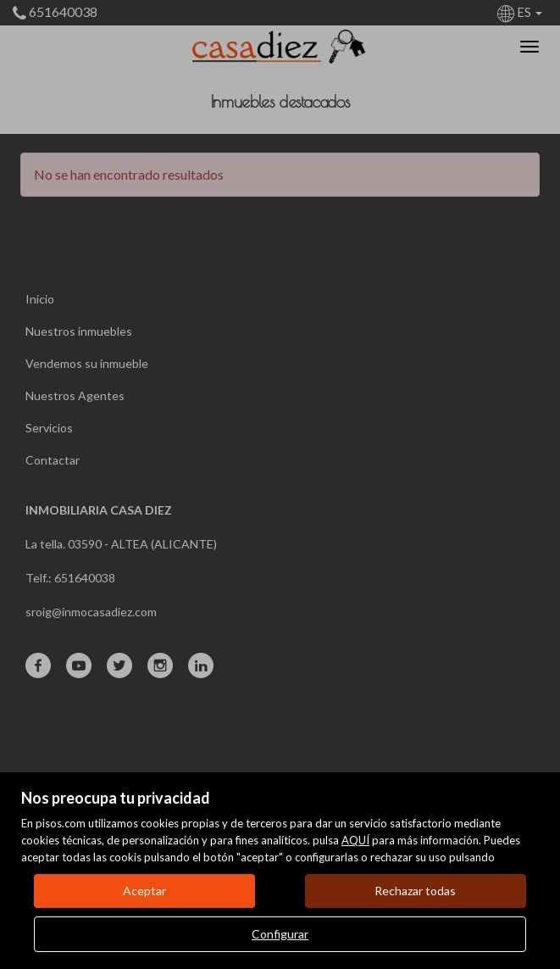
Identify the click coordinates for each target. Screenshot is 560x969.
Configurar (280, 934)
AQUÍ (355, 840)
